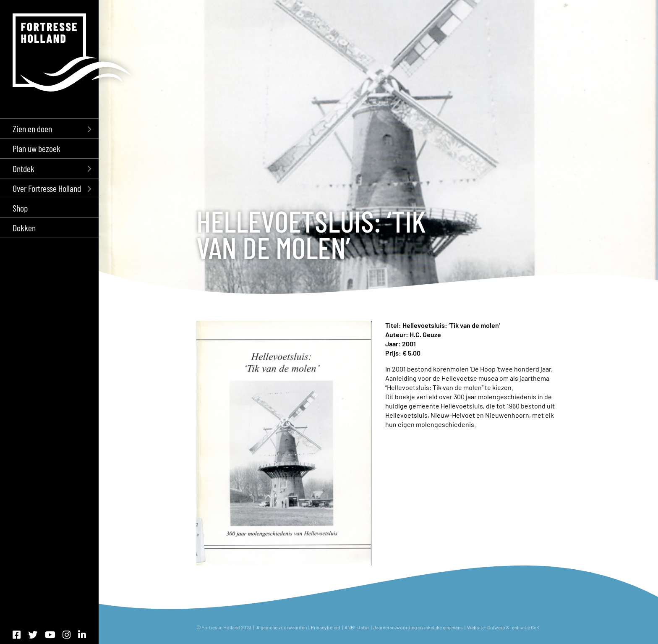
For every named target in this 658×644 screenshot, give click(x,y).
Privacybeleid (326, 627)
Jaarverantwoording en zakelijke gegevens (418, 627)
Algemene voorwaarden (282, 627)
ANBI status (358, 627)
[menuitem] (49, 128)
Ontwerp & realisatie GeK (514, 627)
